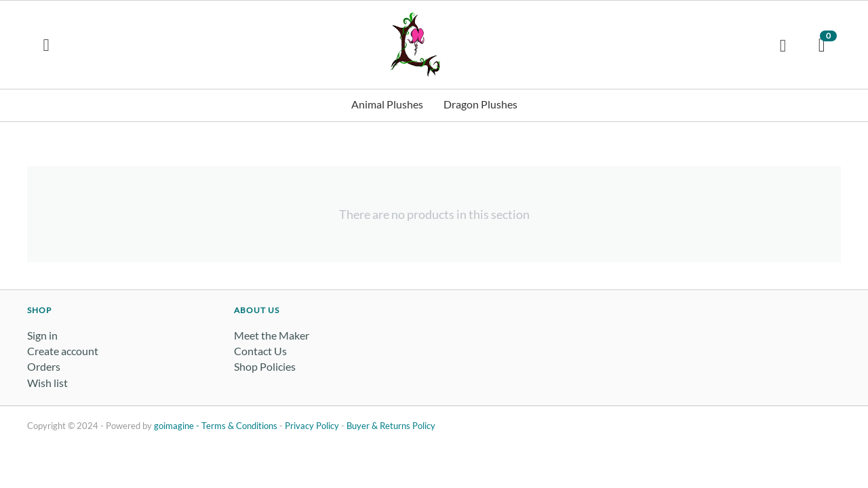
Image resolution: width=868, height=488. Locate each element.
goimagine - (178, 426)
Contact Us (260, 351)
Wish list (47, 383)
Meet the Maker (272, 335)
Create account (63, 351)
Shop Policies (265, 366)
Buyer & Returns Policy (391, 426)
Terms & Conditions (239, 426)
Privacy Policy (312, 426)
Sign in (42, 335)
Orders (44, 366)
